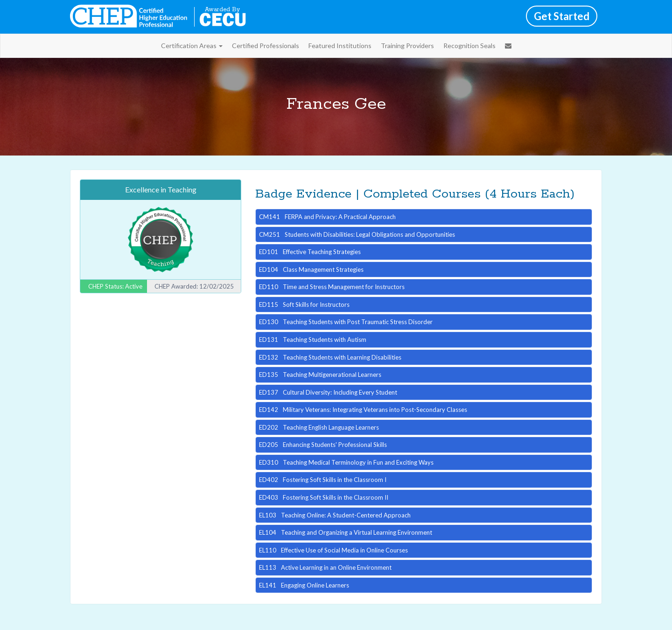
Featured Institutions (340, 46)
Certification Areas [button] (192, 46)
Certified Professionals (266, 46)
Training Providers (407, 46)
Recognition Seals (469, 46)
